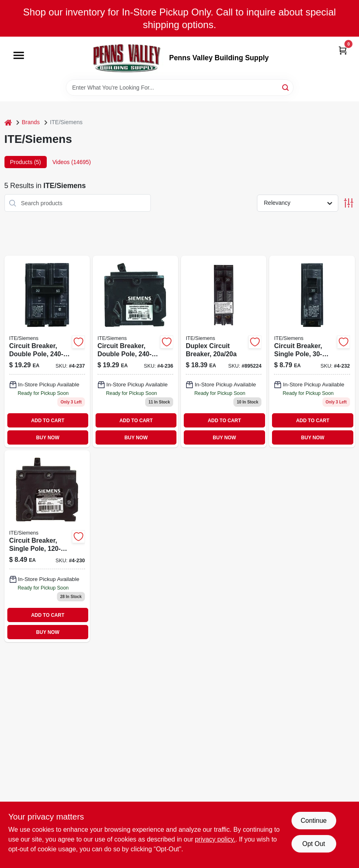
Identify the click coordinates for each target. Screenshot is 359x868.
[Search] (286, 87)
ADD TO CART (48, 421)
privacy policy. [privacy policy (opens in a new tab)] (215, 839)
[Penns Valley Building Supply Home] (127, 58)
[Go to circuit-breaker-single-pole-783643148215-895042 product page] (312, 352)
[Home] (8, 122)
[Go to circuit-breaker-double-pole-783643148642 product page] (47, 352)
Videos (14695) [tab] (72, 162)
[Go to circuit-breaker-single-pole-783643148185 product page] (47, 546)
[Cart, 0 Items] (343, 50)
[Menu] (19, 56)
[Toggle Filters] (349, 203)
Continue (313, 821)
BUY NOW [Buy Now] (48, 438)
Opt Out (313, 844)
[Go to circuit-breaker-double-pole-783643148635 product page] (135, 352)
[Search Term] (180, 88)
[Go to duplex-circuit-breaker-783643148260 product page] (224, 352)
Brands (31, 122)
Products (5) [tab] (26, 162)
